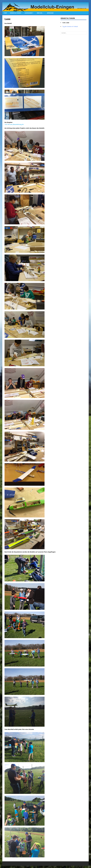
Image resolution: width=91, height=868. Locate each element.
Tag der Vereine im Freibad (70, 26)
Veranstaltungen (15, 13)
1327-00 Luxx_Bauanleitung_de (14, 124)
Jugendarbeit (29, 13)
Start (5, 13)
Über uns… (40, 13)
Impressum (50, 13)
